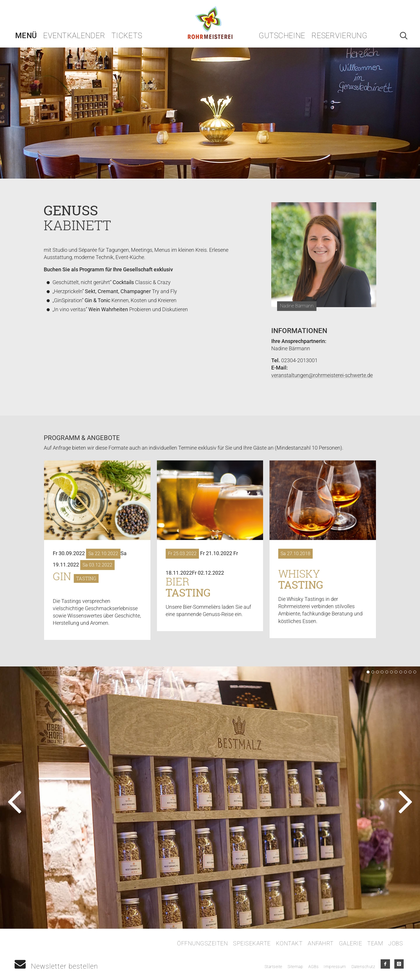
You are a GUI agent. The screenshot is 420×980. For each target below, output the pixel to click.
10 (410, 672)
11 (415, 672)
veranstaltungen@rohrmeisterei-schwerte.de (322, 375)
